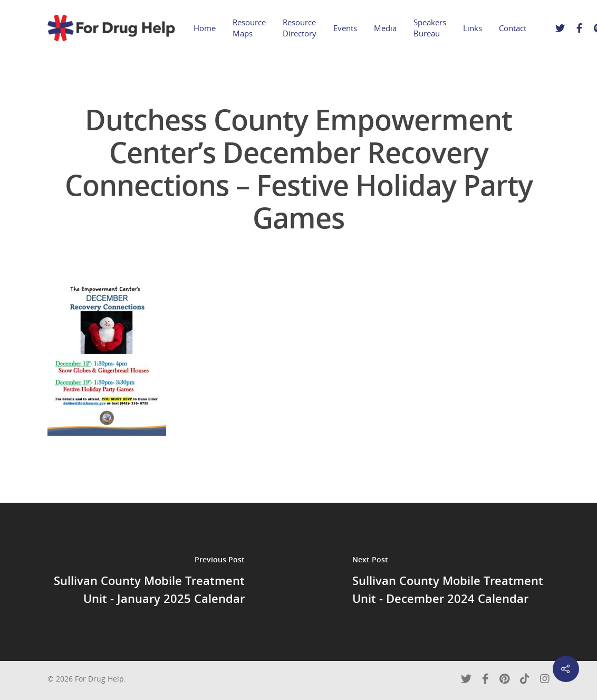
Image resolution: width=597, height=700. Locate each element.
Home (205, 28)
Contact (513, 28)
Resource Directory (300, 28)
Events (345, 28)
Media (385, 28)
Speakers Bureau (430, 28)
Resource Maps (249, 28)
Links (473, 28)
